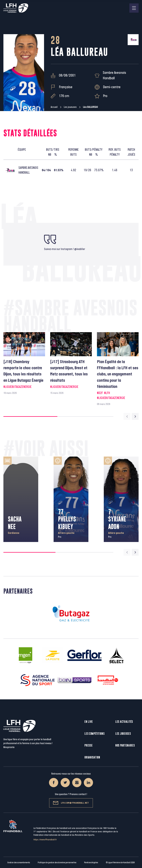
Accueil (54, 107)
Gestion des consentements (19, 863)
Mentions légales (91, 863)
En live (89, 722)
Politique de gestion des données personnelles (57, 863)
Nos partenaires (125, 745)
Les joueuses (70, 107)
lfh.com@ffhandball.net (71, 803)
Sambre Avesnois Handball (114, 75)
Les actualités (124, 722)
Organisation (92, 757)
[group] (24, 364)
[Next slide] (135, 416)
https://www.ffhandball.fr (45, 840)
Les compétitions (94, 734)
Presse (88, 745)
